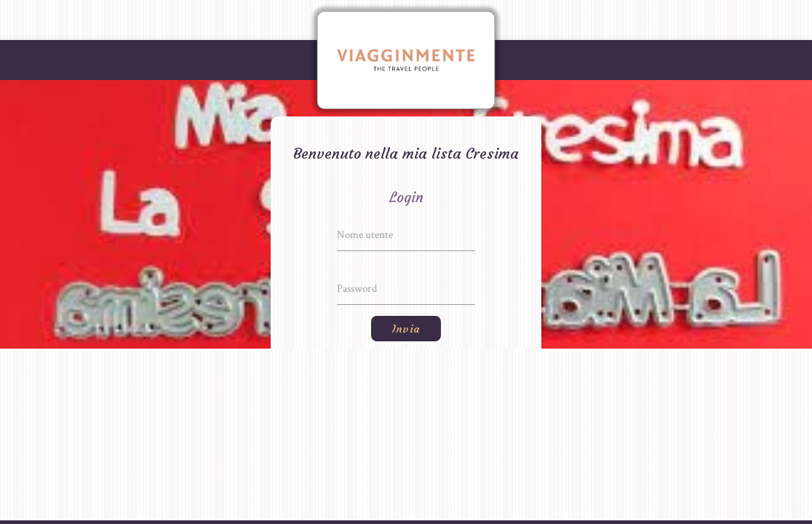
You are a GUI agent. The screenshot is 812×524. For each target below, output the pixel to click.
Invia (406, 329)
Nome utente (365, 235)
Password (357, 289)
